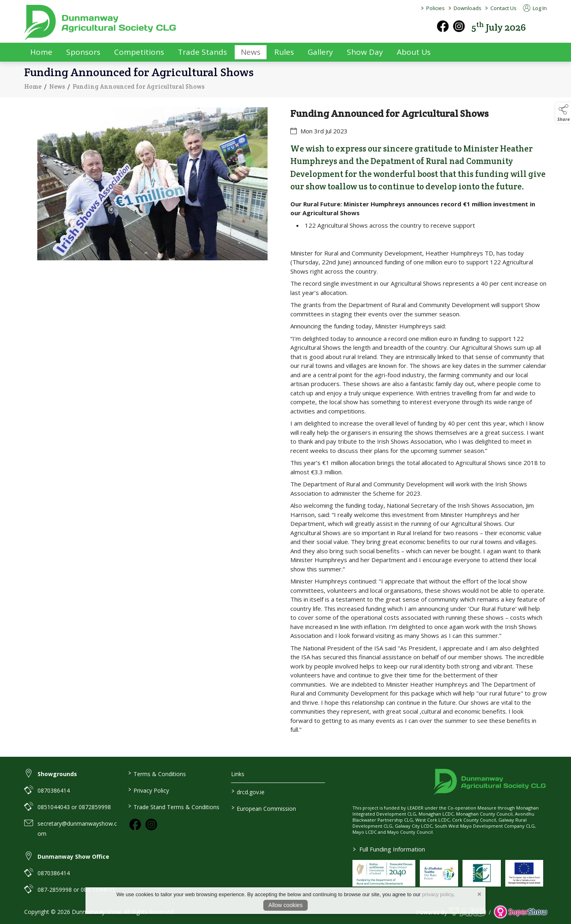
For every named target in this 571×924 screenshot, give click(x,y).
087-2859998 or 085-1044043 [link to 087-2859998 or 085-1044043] (76, 890)
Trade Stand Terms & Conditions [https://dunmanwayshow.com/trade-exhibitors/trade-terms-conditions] (173, 806)
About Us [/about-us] (414, 52)
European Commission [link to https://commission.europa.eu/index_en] (264, 808)
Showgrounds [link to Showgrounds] (57, 774)
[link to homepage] (101, 23)
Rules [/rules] (284, 52)
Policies (436, 8)
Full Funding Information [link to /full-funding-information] (389, 849)
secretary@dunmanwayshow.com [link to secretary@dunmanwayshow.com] (77, 828)
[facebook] (443, 26)
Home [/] (41, 52)
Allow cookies (286, 905)
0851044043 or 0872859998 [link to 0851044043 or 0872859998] (74, 807)
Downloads (468, 8)
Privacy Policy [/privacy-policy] (148, 790)
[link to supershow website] (520, 912)
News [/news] (251, 52)
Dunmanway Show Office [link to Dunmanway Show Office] (73, 857)
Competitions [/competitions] (139, 52)
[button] (541, 26)
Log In (535, 8)
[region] (285, 427)
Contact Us (503, 8)
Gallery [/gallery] (320, 52)
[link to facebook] (135, 824)
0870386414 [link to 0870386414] (54, 790)
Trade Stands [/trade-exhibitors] (202, 52)
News (57, 86)
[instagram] (459, 26)
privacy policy (438, 894)
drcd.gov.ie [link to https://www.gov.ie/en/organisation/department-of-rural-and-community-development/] (248, 791)
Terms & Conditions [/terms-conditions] (157, 773)
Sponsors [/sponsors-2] (83, 52)
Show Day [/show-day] (365, 52)
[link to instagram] (151, 824)
